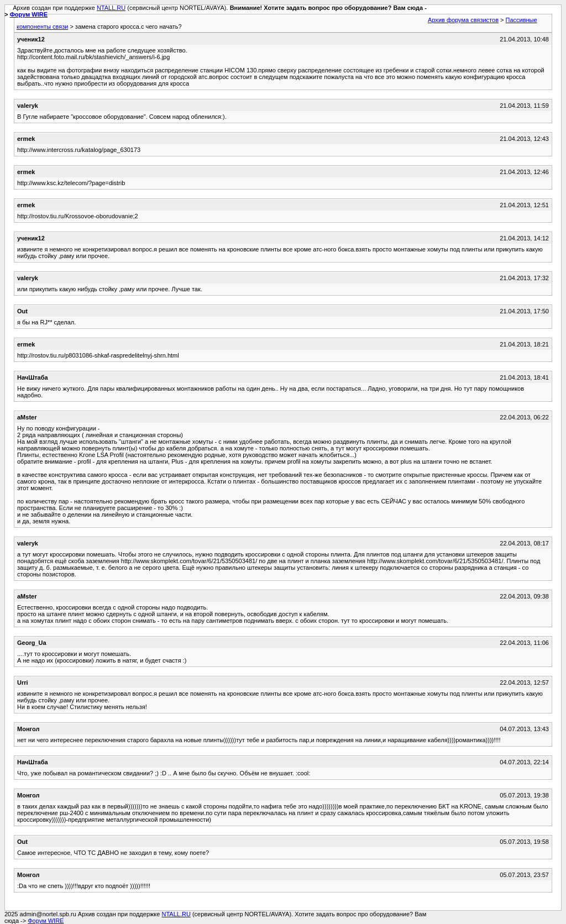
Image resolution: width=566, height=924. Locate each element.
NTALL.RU (111, 8)
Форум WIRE (28, 14)
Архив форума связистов (463, 20)
